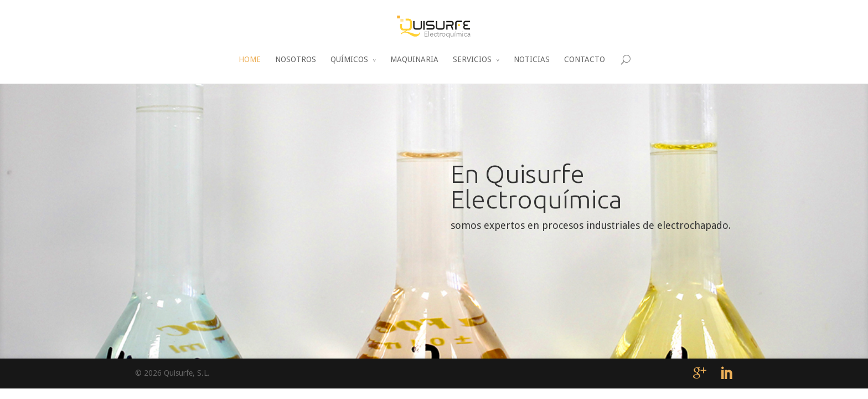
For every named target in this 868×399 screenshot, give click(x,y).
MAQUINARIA (414, 59)
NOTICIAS (532, 59)
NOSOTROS (296, 59)
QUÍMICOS (349, 59)
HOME (250, 59)
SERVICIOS (472, 59)
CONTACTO (585, 59)
